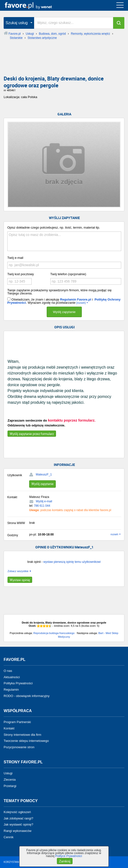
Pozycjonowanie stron (19, 747)
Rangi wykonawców (18, 831)
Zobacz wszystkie (18, 571)
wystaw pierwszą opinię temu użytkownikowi (72, 562)
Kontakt (9, 728)
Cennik (9, 837)
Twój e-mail (15, 258)
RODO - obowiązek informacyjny (27, 696)
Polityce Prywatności (69, 856)
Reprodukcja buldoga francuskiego (54, 633)
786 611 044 (42, 506)
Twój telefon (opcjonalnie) (68, 274)
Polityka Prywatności (18, 683)
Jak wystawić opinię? (18, 824)
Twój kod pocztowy (21, 274)
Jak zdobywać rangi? (18, 818)
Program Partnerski (17, 722)
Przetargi (10, 786)
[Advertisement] (64, 60)
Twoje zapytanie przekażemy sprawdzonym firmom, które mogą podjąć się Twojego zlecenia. (59, 292)
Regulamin (11, 690)
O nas (8, 671)
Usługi (8, 773)
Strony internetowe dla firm (23, 734)
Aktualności (12, 677)
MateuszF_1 (44, 474)
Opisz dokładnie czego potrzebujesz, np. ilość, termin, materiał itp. (54, 227)
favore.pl (34, 5)
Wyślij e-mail (44, 501)
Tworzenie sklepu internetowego (26, 741)
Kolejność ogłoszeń (17, 812)
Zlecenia (10, 780)
